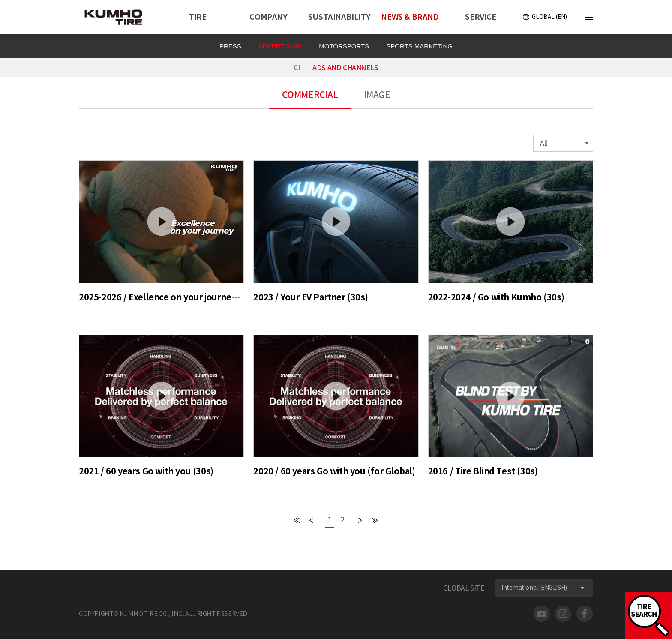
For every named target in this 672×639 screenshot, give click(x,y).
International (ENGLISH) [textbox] (534, 588)
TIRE (198, 17)
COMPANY (268, 17)
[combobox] (563, 143)
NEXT (360, 520)
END (375, 520)
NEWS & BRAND (410, 17)
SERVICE (480, 17)
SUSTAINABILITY (339, 17)
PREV (311, 520)
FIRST (297, 520)
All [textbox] (544, 143)
